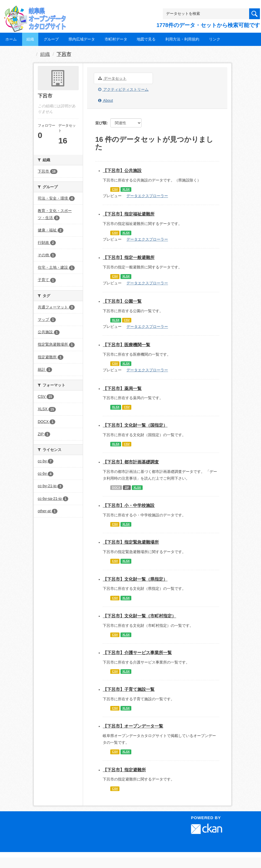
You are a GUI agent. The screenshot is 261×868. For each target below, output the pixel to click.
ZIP (127, 487)
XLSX (126, 189)
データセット (112, 78)
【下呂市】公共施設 (122, 171)
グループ (51, 39)
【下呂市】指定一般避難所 (129, 258)
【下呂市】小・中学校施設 (129, 505)
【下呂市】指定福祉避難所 (129, 214)
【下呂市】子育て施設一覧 (129, 689)
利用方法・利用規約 (182, 39)
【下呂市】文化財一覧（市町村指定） (139, 616)
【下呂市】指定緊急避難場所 (131, 542)
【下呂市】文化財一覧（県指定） (135, 579)
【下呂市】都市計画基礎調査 (131, 462)
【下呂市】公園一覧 (122, 301)
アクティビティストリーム (123, 89)
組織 (30, 39)
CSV (115, 189)
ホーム (11, 39)
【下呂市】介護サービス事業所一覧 (137, 653)
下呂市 (64, 54)
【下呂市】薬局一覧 (122, 388)
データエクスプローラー (147, 196)
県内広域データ (82, 39)
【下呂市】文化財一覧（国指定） (135, 425)
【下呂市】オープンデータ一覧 (133, 726)
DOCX (116, 487)
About (106, 100)
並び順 (101, 123)
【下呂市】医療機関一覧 (126, 345)
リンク (215, 39)
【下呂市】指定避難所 (124, 770)
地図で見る (146, 39)
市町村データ (116, 39)
